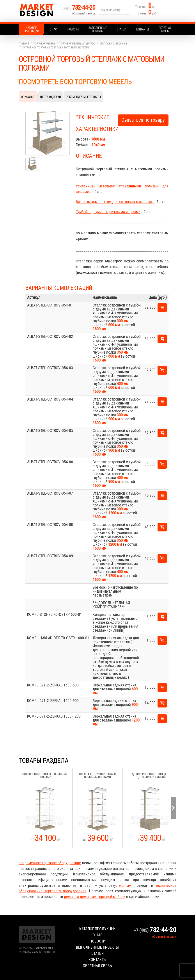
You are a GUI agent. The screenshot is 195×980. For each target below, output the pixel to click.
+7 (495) (79, 9)
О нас (53, 29)
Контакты (142, 29)
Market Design (38, 11)
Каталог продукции (31, 29)
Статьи (121, 29)
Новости (73, 29)
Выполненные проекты (98, 29)
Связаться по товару (143, 120)
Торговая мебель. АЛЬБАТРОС (77, 44)
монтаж (125, 886)
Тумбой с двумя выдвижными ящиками (108, 212)
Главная (24, 44)
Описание (28, 97)
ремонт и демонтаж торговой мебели (95, 897)
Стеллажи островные (113, 44)
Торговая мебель (44, 44)
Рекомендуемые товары (83, 97)
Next (174, 808)
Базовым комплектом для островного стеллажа (115, 202)
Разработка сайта (29, 952)
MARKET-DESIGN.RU (44, 949)
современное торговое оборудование (50, 863)
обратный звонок (84, 14)
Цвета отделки (51, 97)
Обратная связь (165, 29)
